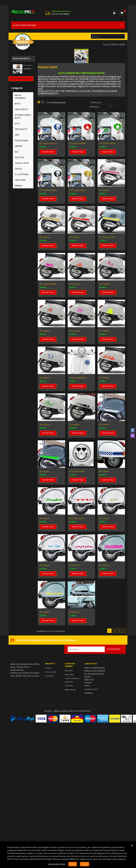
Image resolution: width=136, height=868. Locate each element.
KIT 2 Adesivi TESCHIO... (49, 190)
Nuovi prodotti (51, 672)
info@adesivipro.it (91, 689)
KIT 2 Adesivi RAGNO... (78, 143)
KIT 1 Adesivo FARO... (78, 471)
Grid (40, 103)
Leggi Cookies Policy (57, 864)
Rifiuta (73, 864)
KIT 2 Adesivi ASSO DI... (49, 143)
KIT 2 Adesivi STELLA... (108, 143)
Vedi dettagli (48, 152)
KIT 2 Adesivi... (105, 190)
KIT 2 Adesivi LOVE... (77, 518)
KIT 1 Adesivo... (75, 284)
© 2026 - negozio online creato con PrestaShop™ (68, 711)
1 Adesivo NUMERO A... (78, 378)
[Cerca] (108, 36)
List (43, 103)
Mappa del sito (70, 690)
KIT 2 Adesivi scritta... (108, 237)
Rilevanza (101, 107)
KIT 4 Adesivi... (75, 612)
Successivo (124, 631)
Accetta (85, 864)
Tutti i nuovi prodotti (21, 79)
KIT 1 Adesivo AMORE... (49, 284)
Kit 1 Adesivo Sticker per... (28, 65)
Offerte (48, 668)
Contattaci (69, 686)
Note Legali (69, 674)
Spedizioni (69, 670)
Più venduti (49, 676)
